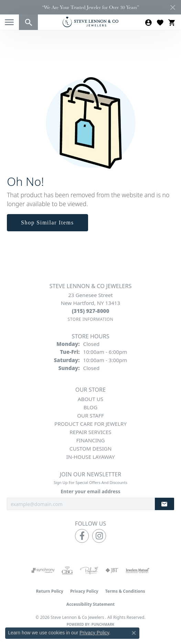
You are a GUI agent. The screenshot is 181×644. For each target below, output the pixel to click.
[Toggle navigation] (9, 22)
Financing (90, 440)
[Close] (173, 7)
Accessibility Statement (90, 604)
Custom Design (90, 448)
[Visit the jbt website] (112, 570)
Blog (90, 407)
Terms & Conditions (125, 591)
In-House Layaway (91, 457)
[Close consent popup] (134, 633)
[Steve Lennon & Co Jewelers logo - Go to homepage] (90, 22)
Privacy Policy (84, 591)
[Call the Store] (91, 311)
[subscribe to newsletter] (164, 504)
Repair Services (90, 432)
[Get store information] (90, 319)
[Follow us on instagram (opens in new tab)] (99, 536)
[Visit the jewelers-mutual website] (137, 570)
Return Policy (50, 591)
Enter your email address (90, 491)
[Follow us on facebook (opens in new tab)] (82, 536)
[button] (28, 22)
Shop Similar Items (47, 223)
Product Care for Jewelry (90, 424)
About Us (90, 399)
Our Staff (90, 415)
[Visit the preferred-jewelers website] (89, 570)
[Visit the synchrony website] (43, 570)
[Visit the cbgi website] (67, 570)
